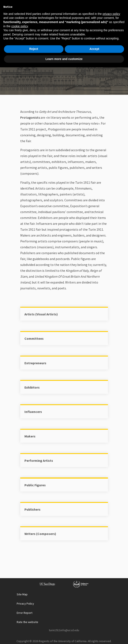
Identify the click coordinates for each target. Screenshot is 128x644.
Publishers (32, 509)
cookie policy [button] (20, 603)
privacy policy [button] (111, 591)
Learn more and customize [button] (64, 635)
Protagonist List (64, 64)
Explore (72, 54)
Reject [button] (34, 626)
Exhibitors (32, 387)
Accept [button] (94, 626)
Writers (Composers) (40, 534)
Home (55, 54)
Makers (30, 436)
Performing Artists (39, 461)
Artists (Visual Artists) (41, 314)
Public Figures (35, 485)
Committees (34, 338)
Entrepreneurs (35, 363)
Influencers (33, 412)
